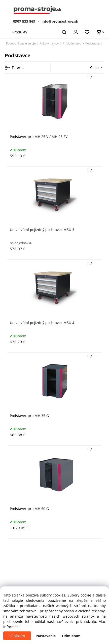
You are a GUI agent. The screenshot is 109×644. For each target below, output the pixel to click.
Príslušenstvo (72, 43)
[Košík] (100, 32)
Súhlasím (17, 636)
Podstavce (93, 43)
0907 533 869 (24, 21)
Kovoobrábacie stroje (21, 43)
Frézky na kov (49, 43)
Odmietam (71, 636)
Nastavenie (46, 636)
